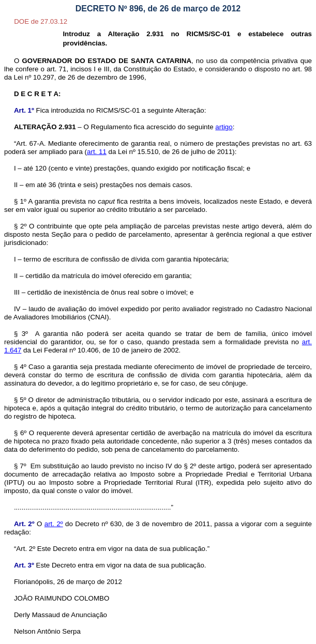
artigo (224, 127)
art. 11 (97, 152)
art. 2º (54, 524)
